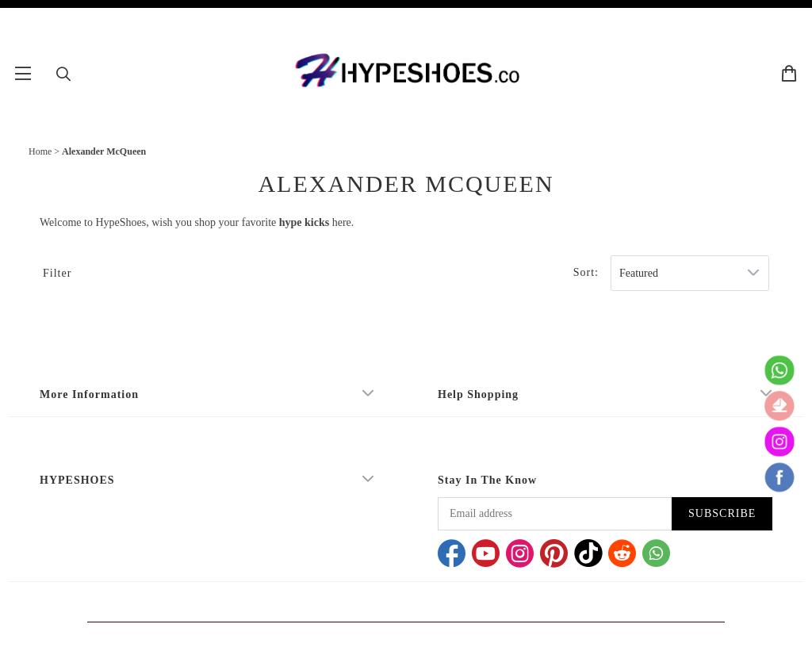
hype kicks (304, 222)
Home (40, 151)
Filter (57, 273)
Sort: (586, 272)
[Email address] (555, 514)
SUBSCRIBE (722, 513)
